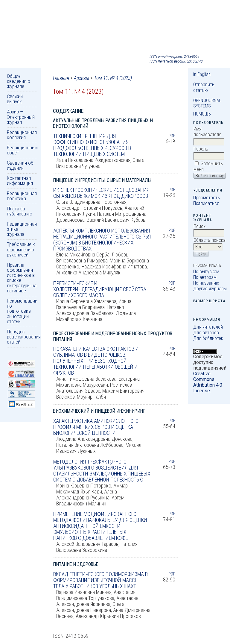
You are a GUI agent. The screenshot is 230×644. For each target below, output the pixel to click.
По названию (206, 283)
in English (202, 74)
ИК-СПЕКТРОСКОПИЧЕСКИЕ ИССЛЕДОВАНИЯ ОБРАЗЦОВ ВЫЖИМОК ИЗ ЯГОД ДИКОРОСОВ (101, 193)
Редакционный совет (22, 150)
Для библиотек (208, 338)
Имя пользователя (207, 132)
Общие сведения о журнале (19, 81)
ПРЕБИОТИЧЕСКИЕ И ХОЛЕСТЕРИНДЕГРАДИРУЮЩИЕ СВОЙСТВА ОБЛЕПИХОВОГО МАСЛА (100, 289)
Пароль (201, 149)
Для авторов (206, 333)
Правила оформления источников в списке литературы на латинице (22, 278)
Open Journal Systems (207, 103)
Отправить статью (204, 87)
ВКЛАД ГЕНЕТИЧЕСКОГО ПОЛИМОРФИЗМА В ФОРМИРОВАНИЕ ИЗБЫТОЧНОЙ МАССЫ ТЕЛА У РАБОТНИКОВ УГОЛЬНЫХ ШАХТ (100, 580)
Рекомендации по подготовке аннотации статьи (22, 311)
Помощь (202, 114)
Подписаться (206, 203)
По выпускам (206, 272)
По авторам (205, 277)
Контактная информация (20, 181)
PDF (172, 136)
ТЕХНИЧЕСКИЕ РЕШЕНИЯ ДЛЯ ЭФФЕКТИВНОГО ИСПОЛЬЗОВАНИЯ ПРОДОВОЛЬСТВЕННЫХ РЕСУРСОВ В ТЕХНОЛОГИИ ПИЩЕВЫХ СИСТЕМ (92, 145)
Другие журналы (210, 289)
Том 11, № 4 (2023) (113, 78)
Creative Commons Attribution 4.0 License (208, 382)
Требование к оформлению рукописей (21, 249)
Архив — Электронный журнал (21, 117)
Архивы (82, 78)
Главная (61, 78)
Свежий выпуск (15, 99)
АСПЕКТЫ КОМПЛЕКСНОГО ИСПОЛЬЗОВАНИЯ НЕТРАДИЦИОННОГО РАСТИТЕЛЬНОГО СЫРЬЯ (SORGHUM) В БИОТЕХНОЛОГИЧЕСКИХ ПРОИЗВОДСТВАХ (102, 240)
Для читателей (208, 327)
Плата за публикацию (20, 211)
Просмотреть (207, 198)
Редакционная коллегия (22, 135)
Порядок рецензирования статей (24, 337)
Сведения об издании (20, 165)
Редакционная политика (22, 196)
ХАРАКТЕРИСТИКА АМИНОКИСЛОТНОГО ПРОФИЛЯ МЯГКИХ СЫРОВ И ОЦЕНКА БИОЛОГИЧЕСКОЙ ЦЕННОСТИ (96, 427)
